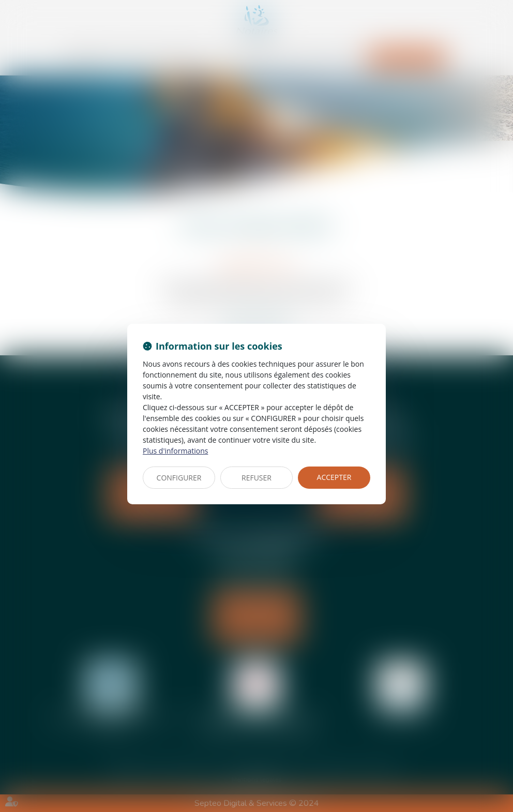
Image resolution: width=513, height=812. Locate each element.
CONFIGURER (179, 478)
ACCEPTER (334, 477)
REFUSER (256, 478)
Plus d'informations (175, 451)
